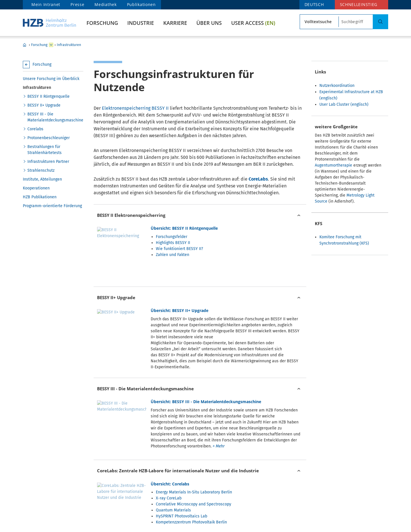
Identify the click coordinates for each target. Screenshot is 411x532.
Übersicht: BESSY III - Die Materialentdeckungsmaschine (206, 357)
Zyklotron (164, 492)
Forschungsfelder (172, 237)
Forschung (102, 23)
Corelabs (35, 129)
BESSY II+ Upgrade (44, 105)
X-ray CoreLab (169, 432)
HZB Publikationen (40, 197)
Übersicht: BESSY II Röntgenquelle (184, 228)
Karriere (175, 23)
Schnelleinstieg (359, 4)
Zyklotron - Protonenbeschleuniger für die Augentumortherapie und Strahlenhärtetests (171, 468)
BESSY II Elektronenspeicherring (131, 215)
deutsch (314, 4)
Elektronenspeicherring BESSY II (135, 108)
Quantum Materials (173, 444)
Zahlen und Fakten (173, 255)
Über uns (209, 23)
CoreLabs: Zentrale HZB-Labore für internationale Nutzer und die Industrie (178, 404)
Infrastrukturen (69, 45)
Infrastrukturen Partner (48, 162)
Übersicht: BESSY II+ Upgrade (180, 290)
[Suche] (380, 22)
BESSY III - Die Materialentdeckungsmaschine (55, 117)
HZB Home (25, 45)
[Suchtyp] (319, 22)
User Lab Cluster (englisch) (344, 104)
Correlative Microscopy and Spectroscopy (194, 438)
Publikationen (141, 4)
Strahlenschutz (41, 170)
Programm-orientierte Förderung (52, 206)
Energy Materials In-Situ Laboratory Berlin (194, 426)
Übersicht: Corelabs (170, 418)
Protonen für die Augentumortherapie (190, 498)
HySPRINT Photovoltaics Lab (182, 450)
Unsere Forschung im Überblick (51, 79)
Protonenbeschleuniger (49, 138)
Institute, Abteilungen (42, 179)
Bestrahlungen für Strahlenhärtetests (45, 150)
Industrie (141, 23)
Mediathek (105, 4)
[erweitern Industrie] (51, 45)
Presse (77, 4)
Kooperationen (36, 188)
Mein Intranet (46, 4)
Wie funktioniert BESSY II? (179, 249)
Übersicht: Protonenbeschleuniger (184, 484)
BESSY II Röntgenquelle (49, 96)
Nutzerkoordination (337, 86)
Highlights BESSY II (173, 243)
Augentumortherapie (334, 165)
